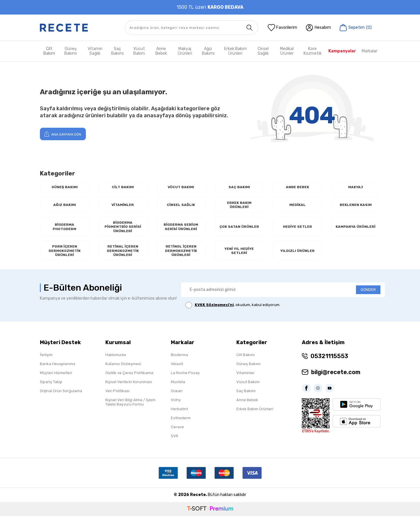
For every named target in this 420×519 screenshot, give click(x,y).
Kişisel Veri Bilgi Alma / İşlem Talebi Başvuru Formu (130, 405)
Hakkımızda (116, 358)
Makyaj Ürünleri (185, 51)
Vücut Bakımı (181, 187)
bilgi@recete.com (336, 375)
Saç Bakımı (117, 51)
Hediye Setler (297, 228)
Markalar (370, 51)
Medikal (297, 206)
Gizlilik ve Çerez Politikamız (130, 376)
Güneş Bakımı (71, 51)
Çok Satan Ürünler (239, 228)
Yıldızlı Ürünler (297, 253)
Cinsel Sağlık (263, 51)
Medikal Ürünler (287, 51)
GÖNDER (368, 293)
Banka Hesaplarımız (58, 367)
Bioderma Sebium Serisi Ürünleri (181, 228)
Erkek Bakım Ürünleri (235, 51)
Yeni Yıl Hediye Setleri (239, 253)
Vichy (176, 403)
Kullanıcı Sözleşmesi (123, 367)
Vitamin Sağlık (95, 51)
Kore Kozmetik (313, 51)
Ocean (177, 394)
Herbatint (179, 412)
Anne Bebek (161, 51)
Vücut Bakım (139, 51)
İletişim (46, 358)
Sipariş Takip (51, 385)
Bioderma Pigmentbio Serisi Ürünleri (123, 228)
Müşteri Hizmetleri (56, 376)
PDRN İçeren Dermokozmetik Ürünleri (65, 253)
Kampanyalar (342, 51)
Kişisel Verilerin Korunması (129, 385)
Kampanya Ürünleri (356, 228)
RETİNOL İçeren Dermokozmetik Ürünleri (181, 253)
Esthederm (181, 421)
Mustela (178, 385)
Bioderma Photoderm (64, 228)
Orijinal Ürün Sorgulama (61, 394)
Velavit (177, 367)
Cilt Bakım (49, 51)
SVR (174, 439)
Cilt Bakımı (123, 187)
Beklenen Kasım (356, 206)
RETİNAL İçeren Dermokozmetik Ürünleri (123, 253)
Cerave (177, 430)
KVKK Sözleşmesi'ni (214, 308)
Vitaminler (123, 206)
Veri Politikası (117, 394)
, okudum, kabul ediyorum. (233, 308)
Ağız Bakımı (208, 51)
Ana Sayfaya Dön (63, 134)
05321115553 (329, 359)
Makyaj (356, 187)
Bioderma (179, 358)
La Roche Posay (185, 376)
